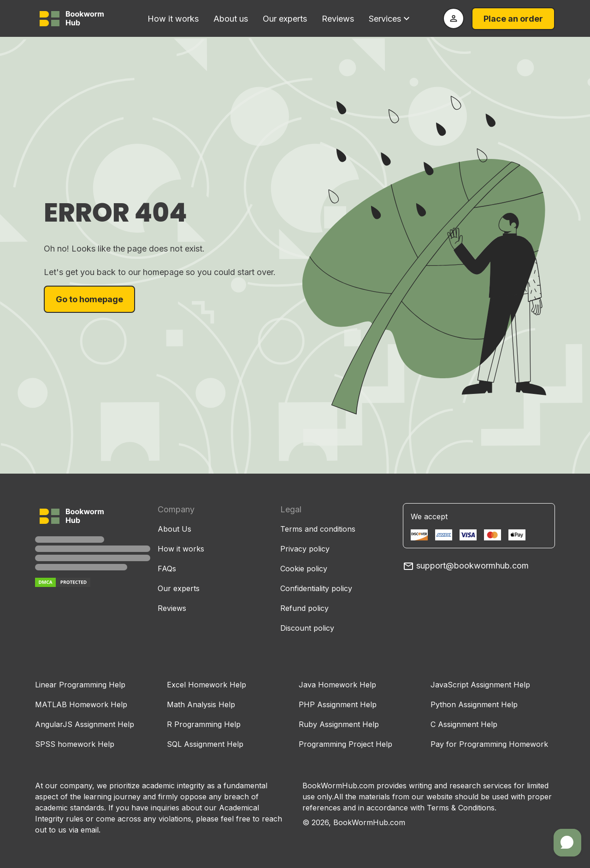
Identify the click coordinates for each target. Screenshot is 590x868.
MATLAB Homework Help (81, 704)
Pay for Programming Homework (489, 744)
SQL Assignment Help (205, 744)
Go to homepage (89, 299)
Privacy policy (305, 549)
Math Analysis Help (201, 704)
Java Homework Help (337, 685)
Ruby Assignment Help (339, 724)
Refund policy (304, 608)
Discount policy (307, 628)
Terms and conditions (318, 529)
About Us (174, 529)
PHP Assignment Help (338, 704)
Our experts (285, 19)
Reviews (338, 19)
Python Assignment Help (474, 704)
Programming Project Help (345, 744)
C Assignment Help (464, 724)
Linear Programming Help (80, 685)
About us (231, 19)
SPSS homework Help (75, 744)
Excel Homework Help (206, 685)
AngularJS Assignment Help (85, 724)
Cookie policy (304, 569)
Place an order (513, 19)
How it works (173, 19)
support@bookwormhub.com (466, 566)
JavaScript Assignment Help (480, 685)
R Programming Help (204, 724)
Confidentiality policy (316, 588)
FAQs (167, 569)
